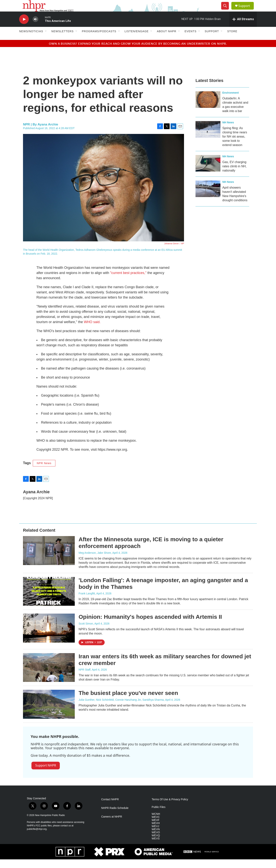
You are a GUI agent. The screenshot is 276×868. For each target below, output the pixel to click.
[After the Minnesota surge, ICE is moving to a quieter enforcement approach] (49, 559)
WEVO (156, 841)
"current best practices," (129, 281)
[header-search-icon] (227, 10)
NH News (228, 131)
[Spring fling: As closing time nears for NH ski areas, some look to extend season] (208, 138)
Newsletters (62, 40)
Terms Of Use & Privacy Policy (170, 808)
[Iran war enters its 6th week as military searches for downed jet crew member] (49, 676)
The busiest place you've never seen (128, 702)
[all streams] (243, 28)
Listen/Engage (137, 40)
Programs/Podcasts (99, 40)
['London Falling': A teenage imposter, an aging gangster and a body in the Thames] (49, 600)
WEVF (155, 829)
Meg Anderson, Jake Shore (95, 561)
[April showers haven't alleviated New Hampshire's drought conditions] (208, 197)
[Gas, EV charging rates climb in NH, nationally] (208, 172)
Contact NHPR (110, 808)
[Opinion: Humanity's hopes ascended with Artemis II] (49, 637)
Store (232, 40)
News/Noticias (31, 40)
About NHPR (167, 40)
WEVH (156, 832)
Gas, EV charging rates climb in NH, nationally (234, 175)
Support (246, 10)
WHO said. (92, 331)
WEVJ (155, 835)
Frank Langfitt (87, 602)
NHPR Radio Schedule (115, 817)
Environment (231, 101)
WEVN (156, 838)
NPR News (44, 472)
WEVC (156, 826)
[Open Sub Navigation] (46, 40)
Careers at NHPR (112, 825)
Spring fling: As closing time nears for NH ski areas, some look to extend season (235, 145)
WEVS (156, 847)
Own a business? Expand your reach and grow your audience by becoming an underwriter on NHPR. (138, 52)
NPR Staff (85, 678)
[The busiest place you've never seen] (49, 713)
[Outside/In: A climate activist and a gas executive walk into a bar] (208, 108)
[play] (24, 28)
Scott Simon (86, 632)
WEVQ (156, 844)
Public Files (159, 816)
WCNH (156, 823)
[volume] (35, 28)
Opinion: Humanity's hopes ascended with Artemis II (150, 625)
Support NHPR (46, 774)
